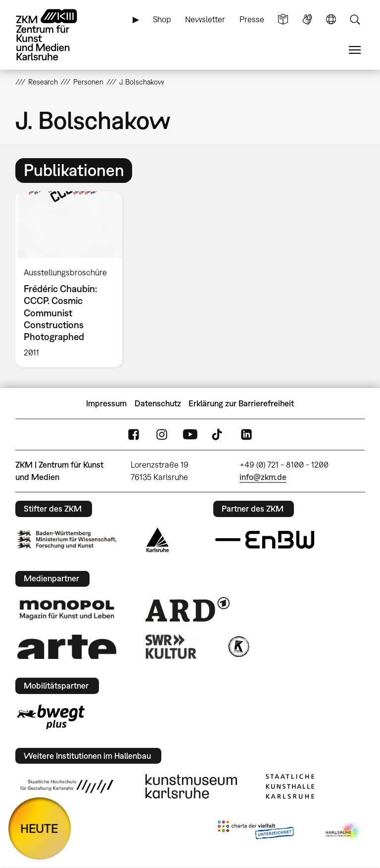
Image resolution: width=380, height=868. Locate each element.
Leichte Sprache (283, 20)
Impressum (106, 403)
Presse (252, 19)
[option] (73, 280)
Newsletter (205, 19)
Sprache (331, 20)
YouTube (190, 435)
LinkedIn (246, 435)
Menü (355, 50)
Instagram (162, 435)
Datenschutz (158, 403)
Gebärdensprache (307, 20)
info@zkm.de (263, 477)
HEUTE (39, 828)
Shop (162, 19)
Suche (355, 20)
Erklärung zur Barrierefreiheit (241, 403)
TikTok (218, 435)
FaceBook (134, 435)
